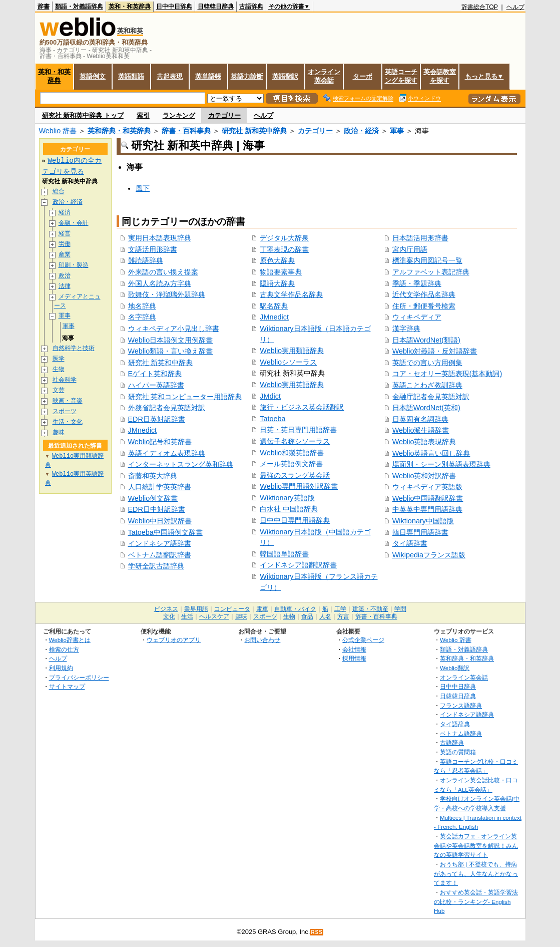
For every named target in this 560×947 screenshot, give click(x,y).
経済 (65, 213)
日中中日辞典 (174, 7)
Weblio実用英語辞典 (292, 385)
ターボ (363, 76)
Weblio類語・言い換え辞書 (171, 351)
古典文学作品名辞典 (291, 294)
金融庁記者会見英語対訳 (431, 397)
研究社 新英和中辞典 (161, 363)
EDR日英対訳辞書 (157, 419)
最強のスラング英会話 (295, 475)
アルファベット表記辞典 (431, 272)
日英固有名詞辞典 (420, 419)
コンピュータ (232, 609)
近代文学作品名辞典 (424, 294)
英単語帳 (208, 76)
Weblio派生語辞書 (421, 430)
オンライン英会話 (324, 76)
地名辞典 (142, 306)
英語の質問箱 (458, 752)
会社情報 (354, 649)
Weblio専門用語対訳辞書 (299, 486)
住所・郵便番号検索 (424, 306)
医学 (59, 359)
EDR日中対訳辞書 (157, 509)
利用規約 (61, 668)
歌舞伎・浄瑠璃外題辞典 (167, 294)
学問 (400, 609)
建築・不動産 (370, 609)
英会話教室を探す (440, 76)
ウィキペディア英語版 (427, 487)
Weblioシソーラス (288, 362)
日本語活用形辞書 (420, 238)
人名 (325, 616)
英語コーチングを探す (401, 76)
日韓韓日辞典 (216, 7)
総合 (59, 192)
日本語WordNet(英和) (426, 408)
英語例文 (93, 76)
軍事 (397, 131)
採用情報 (354, 658)
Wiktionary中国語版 (423, 521)
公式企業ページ (363, 640)
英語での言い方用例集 (427, 363)
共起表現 (170, 76)
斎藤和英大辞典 (153, 476)
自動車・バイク (295, 609)
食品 (307, 616)
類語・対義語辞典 (79, 7)
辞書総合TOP (480, 7)
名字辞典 (142, 317)
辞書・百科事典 (186, 131)
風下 (143, 188)
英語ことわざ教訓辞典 (427, 385)
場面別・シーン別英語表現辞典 (441, 464)
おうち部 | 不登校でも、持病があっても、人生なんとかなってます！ (476, 873)
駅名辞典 (274, 306)
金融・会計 (74, 223)
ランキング (179, 115)
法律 (65, 286)
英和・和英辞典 (130, 7)
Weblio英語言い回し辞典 (431, 453)
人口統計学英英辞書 (160, 487)
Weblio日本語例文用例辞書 (171, 340)
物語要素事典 (281, 272)
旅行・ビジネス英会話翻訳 (302, 407)
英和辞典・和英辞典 (119, 131)
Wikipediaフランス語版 (429, 555)
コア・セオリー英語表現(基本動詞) (447, 374)
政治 (65, 276)
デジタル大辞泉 (284, 238)
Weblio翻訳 (455, 668)
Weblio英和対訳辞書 (424, 476)
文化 (169, 616)
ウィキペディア (417, 317)
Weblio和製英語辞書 (292, 453)
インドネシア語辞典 (467, 714)
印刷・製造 (74, 265)
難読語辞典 (146, 260)
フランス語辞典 (461, 705)
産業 (65, 255)
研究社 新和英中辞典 (254, 131)
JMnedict (143, 430)
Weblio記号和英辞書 (160, 442)
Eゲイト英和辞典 (155, 374)
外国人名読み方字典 (160, 283)
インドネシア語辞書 (160, 543)
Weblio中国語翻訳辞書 (428, 498)
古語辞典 (251, 7)
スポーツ (65, 412)
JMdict (270, 396)
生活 (187, 616)
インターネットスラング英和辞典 (181, 464)
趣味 (59, 433)
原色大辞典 (277, 260)
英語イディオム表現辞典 (167, 453)
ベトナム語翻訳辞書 (160, 555)
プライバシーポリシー (79, 677)
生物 (59, 370)
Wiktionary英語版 (287, 498)
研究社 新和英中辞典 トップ (83, 115)
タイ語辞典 (455, 724)
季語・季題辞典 (417, 283)
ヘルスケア (214, 616)
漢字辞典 (406, 329)
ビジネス (166, 609)
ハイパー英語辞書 (156, 385)
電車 (262, 609)
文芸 (59, 391)
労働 (65, 244)
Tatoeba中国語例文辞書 (165, 532)
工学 (340, 609)
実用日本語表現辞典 (160, 238)
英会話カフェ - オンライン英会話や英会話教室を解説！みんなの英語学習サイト (476, 845)
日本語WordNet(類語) (426, 340)
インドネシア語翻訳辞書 (298, 565)
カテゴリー (224, 115)
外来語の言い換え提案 (163, 272)
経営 (65, 234)
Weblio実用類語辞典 (292, 351)
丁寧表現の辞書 (284, 249)
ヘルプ (515, 7)
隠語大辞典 (277, 283)
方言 (343, 616)
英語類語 (131, 76)
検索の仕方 (64, 649)
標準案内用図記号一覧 (427, 260)
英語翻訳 (285, 76)
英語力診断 (247, 76)
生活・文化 (68, 422)
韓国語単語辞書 (284, 554)
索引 (143, 115)
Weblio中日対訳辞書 (160, 521)
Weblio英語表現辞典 (424, 442)
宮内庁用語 (410, 249)
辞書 (44, 7)
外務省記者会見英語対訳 (167, 408)
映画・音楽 (68, 401)
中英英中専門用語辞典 (427, 509)
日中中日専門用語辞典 (295, 520)
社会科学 (65, 380)
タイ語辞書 (410, 543)
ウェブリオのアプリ (174, 640)
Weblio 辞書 (58, 131)
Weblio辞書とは (70, 640)
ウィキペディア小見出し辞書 (174, 329)
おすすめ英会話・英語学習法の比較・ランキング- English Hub (476, 901)
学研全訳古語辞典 (156, 566)
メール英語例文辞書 (291, 464)
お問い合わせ (262, 640)
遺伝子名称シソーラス (295, 441)
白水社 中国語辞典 (289, 509)
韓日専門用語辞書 (420, 532)
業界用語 (196, 609)
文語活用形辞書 (153, 249)
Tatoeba (272, 419)
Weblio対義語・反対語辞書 (435, 351)
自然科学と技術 (74, 349)
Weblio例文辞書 (153, 498)
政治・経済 (361, 131)
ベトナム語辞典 (461, 733)
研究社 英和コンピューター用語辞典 (185, 397)
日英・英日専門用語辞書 (298, 430)
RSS (317, 932)
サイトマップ (67, 686)
